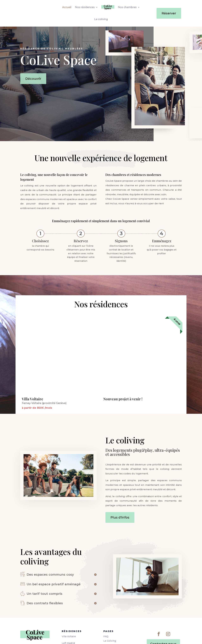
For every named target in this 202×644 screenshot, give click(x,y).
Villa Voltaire (69, 608)
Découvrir (33, 79)
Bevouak (49, 638)
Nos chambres (127, 7)
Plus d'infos (120, 489)
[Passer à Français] (93, 638)
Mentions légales (113, 616)
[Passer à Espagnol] (109, 638)
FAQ (106, 608)
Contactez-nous (163, 615)
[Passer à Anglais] (101, 638)
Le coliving (101, 19)
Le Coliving (110, 612)
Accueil (67, 7)
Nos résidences (85, 7)
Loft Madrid (68, 614)
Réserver (169, 13)
